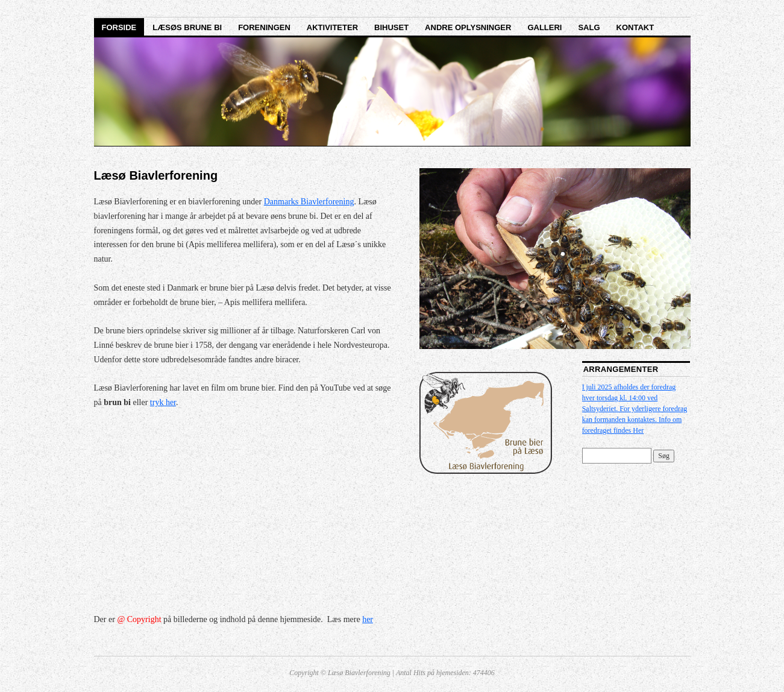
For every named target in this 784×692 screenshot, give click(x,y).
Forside (119, 27)
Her (638, 430)
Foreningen (264, 27)
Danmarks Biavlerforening (309, 202)
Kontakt (635, 27)
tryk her (163, 402)
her (368, 619)
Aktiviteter (332, 27)
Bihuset (391, 27)
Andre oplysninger (468, 27)
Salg (589, 27)
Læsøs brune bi (187, 27)
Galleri (544, 27)
